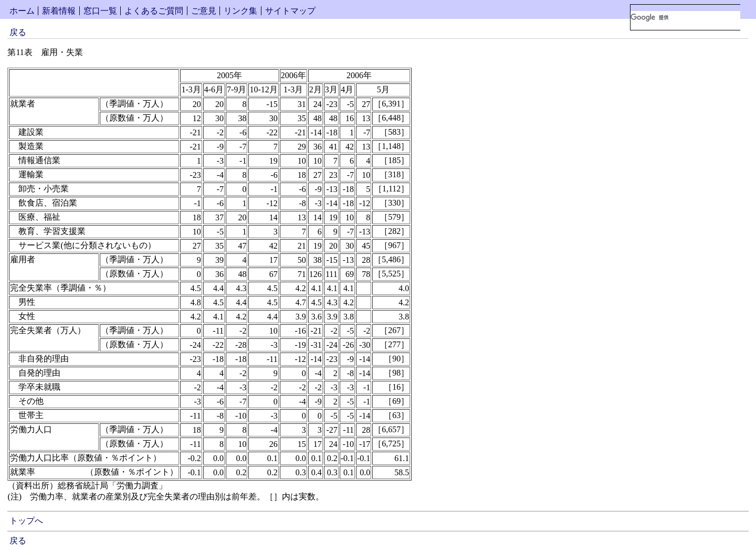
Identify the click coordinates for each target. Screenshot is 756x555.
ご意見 (204, 11)
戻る (18, 32)
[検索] (685, 17)
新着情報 (59, 11)
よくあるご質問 (154, 11)
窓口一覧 (100, 11)
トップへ (26, 521)
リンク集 (240, 11)
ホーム (22, 11)
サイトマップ (290, 11)
